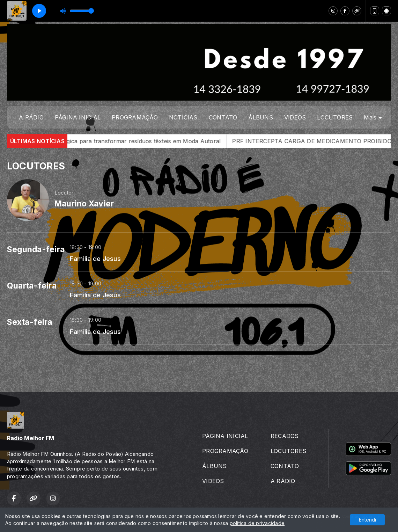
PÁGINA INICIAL (78, 117)
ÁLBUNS (260, 117)
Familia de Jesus (95, 258)
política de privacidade (257, 523)
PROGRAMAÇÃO (135, 117)
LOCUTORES (335, 117)
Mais (373, 117)
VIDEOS (295, 117)
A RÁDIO (31, 117)
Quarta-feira (32, 286)
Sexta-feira (30, 322)
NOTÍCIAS (183, 117)
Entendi (367, 520)
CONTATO (223, 117)
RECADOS (285, 436)
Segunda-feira (36, 249)
